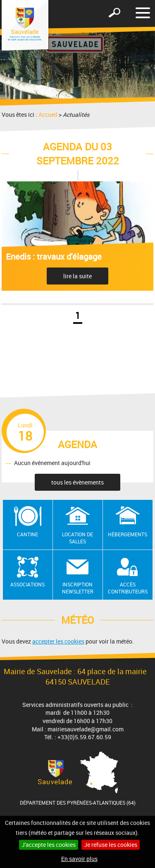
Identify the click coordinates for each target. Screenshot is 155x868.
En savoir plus (79, 859)
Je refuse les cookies (111, 845)
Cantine (27, 534)
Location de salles (77, 538)
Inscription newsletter (78, 588)
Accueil (48, 115)
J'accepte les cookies (49, 845)
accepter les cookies (58, 641)
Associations (27, 584)
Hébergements (128, 534)
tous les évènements (77, 482)
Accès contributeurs (128, 588)
